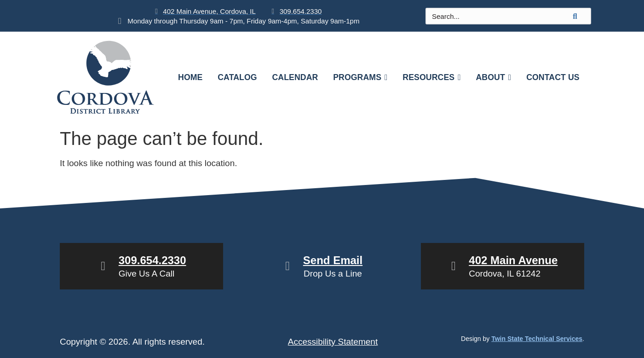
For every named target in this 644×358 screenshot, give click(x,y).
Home (189, 77)
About (494, 77)
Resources (432, 77)
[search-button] (575, 16)
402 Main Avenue (513, 260)
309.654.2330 (152, 260)
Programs (360, 77)
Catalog (236, 77)
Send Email (333, 260)
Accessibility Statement (333, 342)
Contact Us (554, 77)
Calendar (294, 77)
